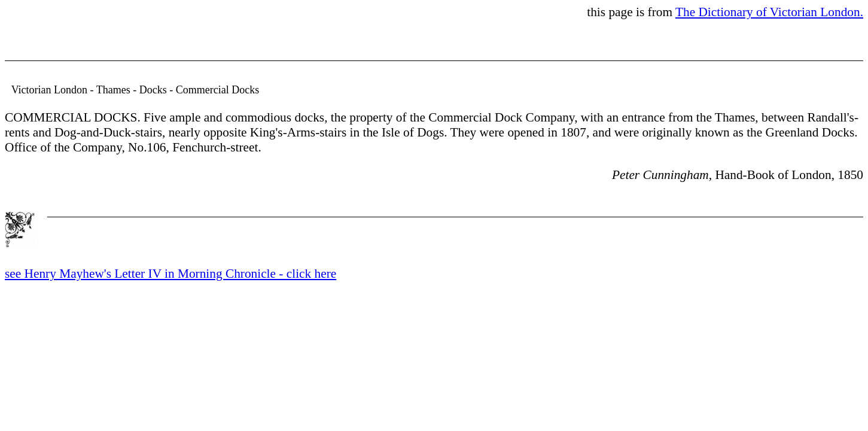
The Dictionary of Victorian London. (769, 12)
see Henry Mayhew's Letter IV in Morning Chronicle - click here (170, 274)
